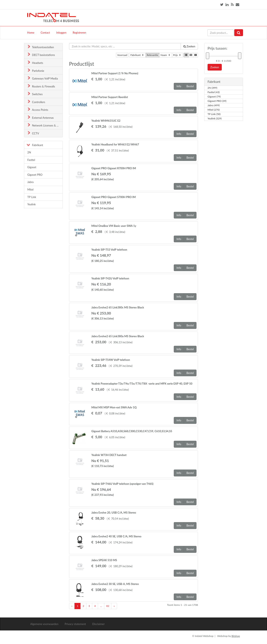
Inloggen (61, 33)
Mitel (30, 189)
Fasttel (31, 160)
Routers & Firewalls (41, 86)
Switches (35, 94)
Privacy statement (75, 624)
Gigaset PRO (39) (217, 101)
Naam (166, 55)
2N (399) (212, 88)
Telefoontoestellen (40, 47)
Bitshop (236, 636)
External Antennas (40, 117)
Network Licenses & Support (45, 125)
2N (29, 152)
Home (31, 33)
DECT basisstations (41, 55)
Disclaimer (98, 624)
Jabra (30, 182)
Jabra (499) (214, 105)
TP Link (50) (214, 114)
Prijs (177, 55)
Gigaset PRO (35, 175)
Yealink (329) (215, 119)
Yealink (31, 204)
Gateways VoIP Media (42, 78)
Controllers (36, 102)
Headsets (35, 63)
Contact (45, 33)
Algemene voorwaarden (44, 624)
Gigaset (32, 167)
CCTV (33, 133)
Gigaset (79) (214, 97)
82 (108, 606)
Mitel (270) (214, 110)
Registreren (79, 33)
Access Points (37, 109)
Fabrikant (137, 55)
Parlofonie (35, 70)
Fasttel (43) (214, 92)
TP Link (32, 197)
